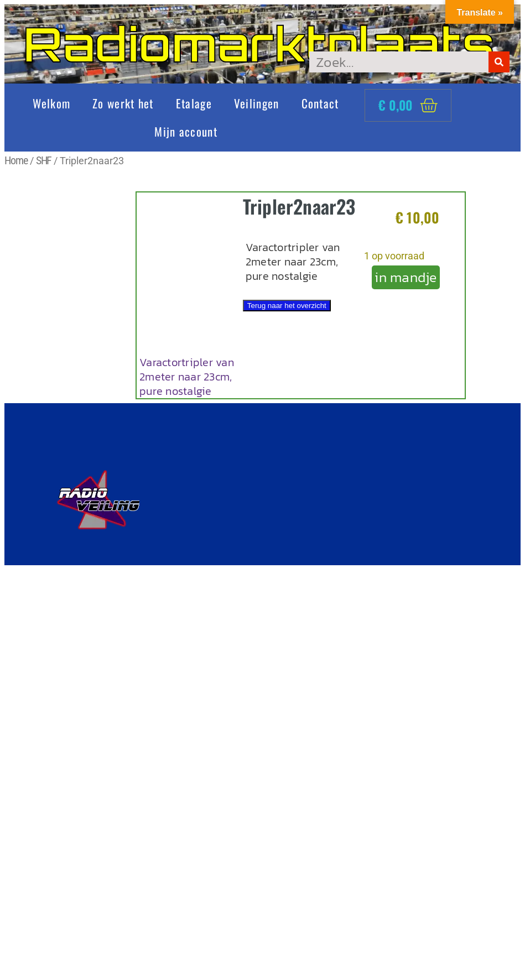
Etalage (194, 103)
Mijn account (186, 131)
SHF (44, 160)
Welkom (51, 103)
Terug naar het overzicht (287, 306)
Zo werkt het (123, 103)
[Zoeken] (499, 62)
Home (16, 160)
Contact (320, 103)
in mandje (406, 277)
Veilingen (257, 103)
